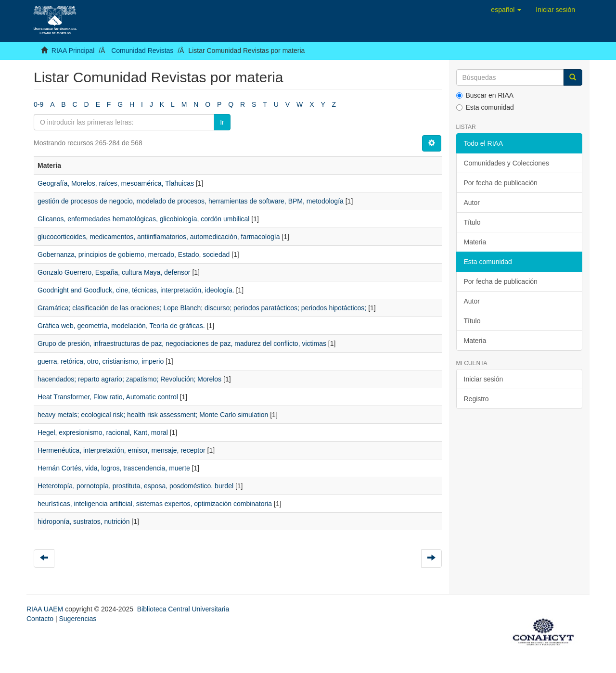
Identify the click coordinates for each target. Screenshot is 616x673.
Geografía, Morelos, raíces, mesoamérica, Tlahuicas (116, 183)
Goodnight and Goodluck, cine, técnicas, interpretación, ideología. (136, 290)
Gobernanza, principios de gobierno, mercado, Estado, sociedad (134, 254)
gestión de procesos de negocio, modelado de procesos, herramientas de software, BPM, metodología (191, 201)
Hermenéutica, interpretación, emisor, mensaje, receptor (122, 450)
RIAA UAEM (46, 609)
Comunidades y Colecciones (507, 163)
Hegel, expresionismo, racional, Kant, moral (103, 432)
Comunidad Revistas (142, 51)
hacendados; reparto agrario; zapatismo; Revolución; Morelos (129, 379)
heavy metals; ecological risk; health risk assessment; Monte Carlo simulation (153, 415)
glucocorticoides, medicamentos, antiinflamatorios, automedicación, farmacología (159, 237)
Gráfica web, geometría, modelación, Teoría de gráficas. (121, 326)
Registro (476, 399)
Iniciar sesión (484, 379)
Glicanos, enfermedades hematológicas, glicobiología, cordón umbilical (143, 219)
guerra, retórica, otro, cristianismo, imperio (101, 361)
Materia (475, 242)
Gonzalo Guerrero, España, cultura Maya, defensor (114, 272)
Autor (472, 203)
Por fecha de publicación (501, 183)
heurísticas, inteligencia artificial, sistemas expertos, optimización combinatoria (155, 504)
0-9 (38, 104)
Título (472, 222)
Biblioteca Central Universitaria (183, 609)
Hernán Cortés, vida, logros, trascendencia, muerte (114, 468)
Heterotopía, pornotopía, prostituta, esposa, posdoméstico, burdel (135, 486)
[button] (506, 10)
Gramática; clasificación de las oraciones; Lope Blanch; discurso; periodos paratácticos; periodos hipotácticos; (202, 308)
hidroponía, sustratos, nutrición (83, 521)
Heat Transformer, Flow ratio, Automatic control (108, 397)
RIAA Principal (73, 51)
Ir (222, 122)
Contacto (40, 619)
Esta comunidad (485, 107)
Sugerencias (77, 619)
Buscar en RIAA (485, 95)
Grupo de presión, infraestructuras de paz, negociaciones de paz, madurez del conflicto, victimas (182, 343)
